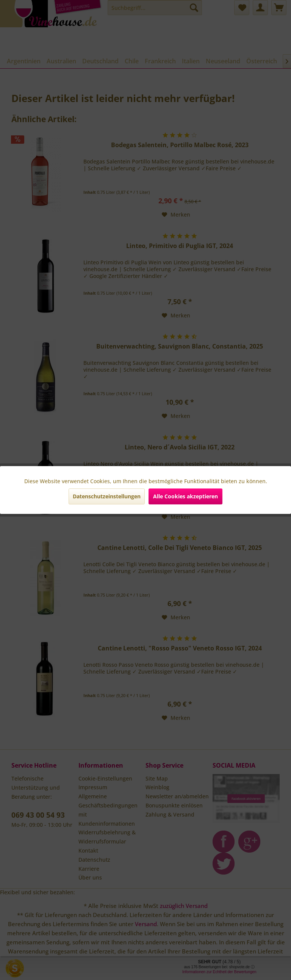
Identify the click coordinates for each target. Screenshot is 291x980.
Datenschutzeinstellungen (107, 496)
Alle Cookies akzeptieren (185, 496)
